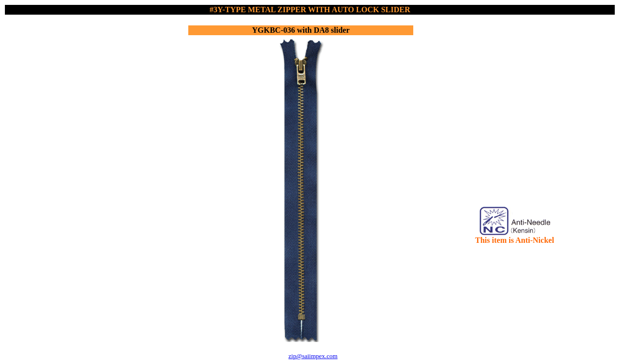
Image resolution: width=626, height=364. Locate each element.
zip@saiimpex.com (313, 356)
